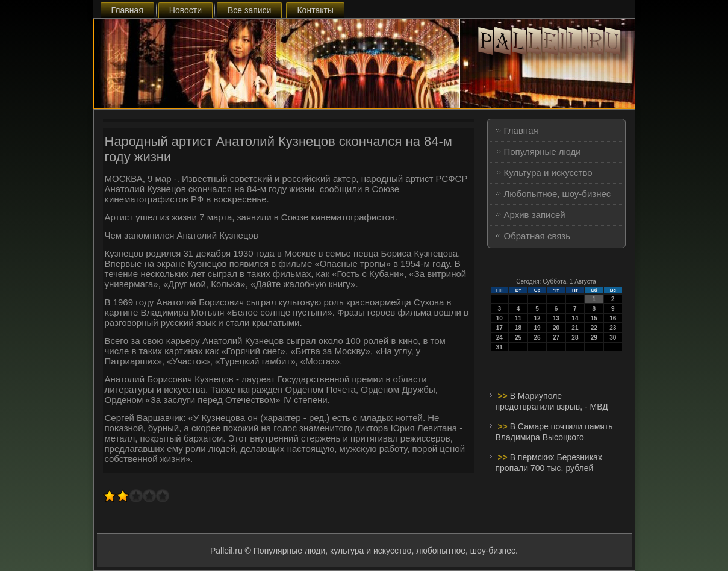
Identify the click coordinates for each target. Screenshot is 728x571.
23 (613, 328)
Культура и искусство (548, 173)
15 (594, 318)
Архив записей (535, 215)
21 (575, 328)
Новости (185, 10)
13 (556, 318)
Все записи (249, 10)
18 (518, 328)
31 (499, 347)
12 (537, 318)
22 (594, 328)
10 (499, 318)
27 (556, 338)
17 (499, 328)
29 (594, 338)
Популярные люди (543, 151)
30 (613, 338)
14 (575, 318)
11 (518, 318)
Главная (127, 10)
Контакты (315, 10)
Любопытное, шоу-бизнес (558, 194)
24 (499, 338)
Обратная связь (537, 236)
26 (537, 338)
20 (556, 328)
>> (503, 396)
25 (518, 338)
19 (537, 328)
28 (575, 338)
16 (613, 318)
